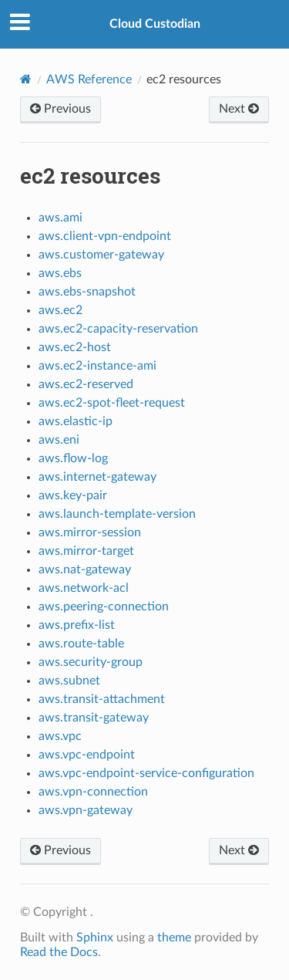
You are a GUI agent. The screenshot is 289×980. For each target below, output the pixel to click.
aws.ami (60, 218)
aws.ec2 (60, 310)
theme (174, 938)
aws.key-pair (73, 495)
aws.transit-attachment (102, 699)
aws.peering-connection (104, 607)
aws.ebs (60, 273)
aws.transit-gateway (94, 718)
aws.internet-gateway (97, 477)
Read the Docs (59, 952)
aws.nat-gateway (85, 569)
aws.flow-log (73, 458)
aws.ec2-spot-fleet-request (112, 403)
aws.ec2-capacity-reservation (118, 329)
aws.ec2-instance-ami (97, 366)
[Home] (26, 79)
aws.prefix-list (77, 625)
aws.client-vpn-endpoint (105, 236)
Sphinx (95, 938)
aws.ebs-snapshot (87, 292)
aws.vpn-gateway (86, 810)
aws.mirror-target (86, 551)
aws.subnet (69, 681)
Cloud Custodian (155, 24)
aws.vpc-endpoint (87, 755)
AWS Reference (89, 79)
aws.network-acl (84, 588)
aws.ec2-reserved (86, 384)
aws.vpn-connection (93, 792)
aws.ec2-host (75, 347)
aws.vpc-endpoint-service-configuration (146, 773)
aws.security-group (91, 662)
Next (239, 109)
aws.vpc (60, 736)
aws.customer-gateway (101, 255)
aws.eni (59, 440)
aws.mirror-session (90, 532)
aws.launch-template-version (117, 514)
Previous (60, 109)
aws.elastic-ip (76, 421)
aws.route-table (81, 644)
